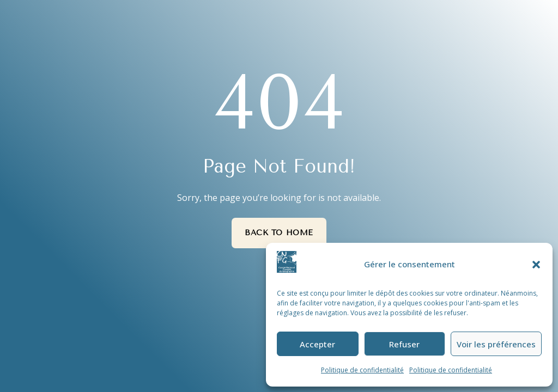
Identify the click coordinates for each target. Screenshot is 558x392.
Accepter (317, 344)
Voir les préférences (496, 344)
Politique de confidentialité (362, 370)
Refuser (404, 344)
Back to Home (279, 233)
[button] (536, 265)
